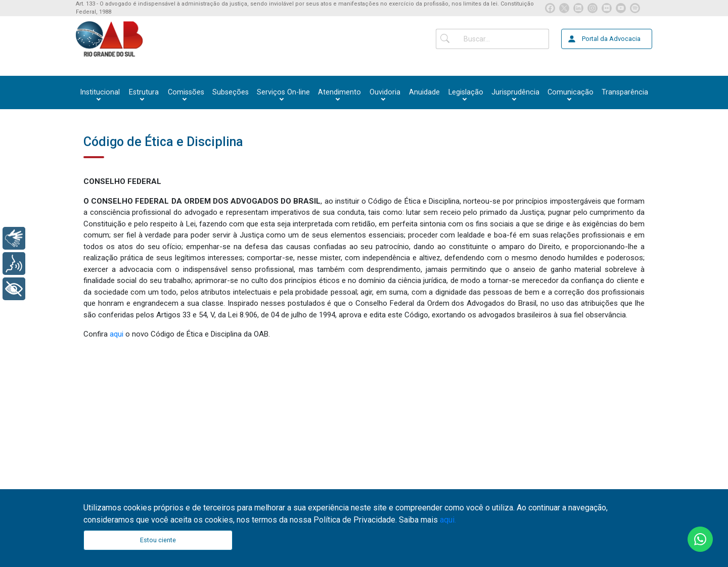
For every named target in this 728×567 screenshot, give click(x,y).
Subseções (231, 92)
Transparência (625, 92)
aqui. (448, 520)
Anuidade (424, 92)
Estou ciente (158, 540)
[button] (100, 92)
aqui (118, 334)
